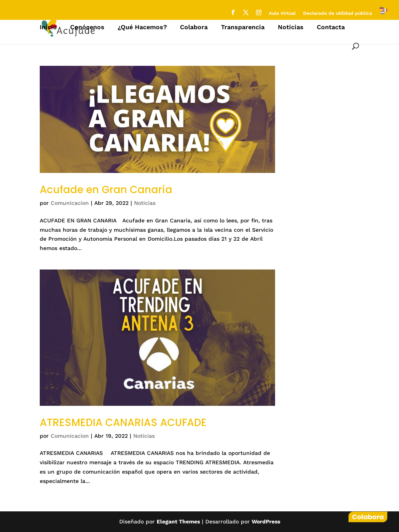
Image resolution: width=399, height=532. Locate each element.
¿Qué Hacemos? (142, 28)
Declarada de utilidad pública (338, 13)
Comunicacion (70, 203)
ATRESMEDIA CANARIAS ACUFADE (123, 423)
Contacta (331, 28)
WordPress (266, 521)
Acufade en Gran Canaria (106, 190)
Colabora (194, 28)
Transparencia (243, 28)
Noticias (291, 28)
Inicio (48, 28)
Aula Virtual (282, 13)
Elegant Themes (178, 521)
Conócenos (87, 28)
